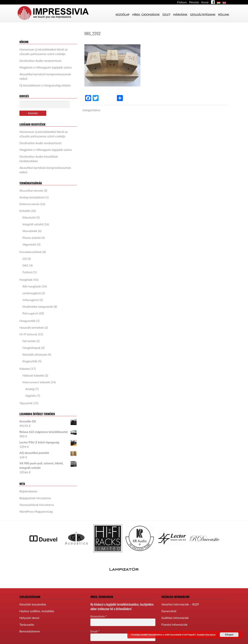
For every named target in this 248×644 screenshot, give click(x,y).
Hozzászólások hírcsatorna (37, 505)
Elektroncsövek (29, 204)
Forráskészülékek (31, 252)
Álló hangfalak (32, 286)
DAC (25, 265)
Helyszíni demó (29, 618)
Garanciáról (169, 611)
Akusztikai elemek (31, 190)
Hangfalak (26, 280)
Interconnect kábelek (36, 382)
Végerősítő (29, 244)
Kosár (205, 2)
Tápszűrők (26, 403)
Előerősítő (29, 217)
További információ (206, 635)
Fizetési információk (174, 624)
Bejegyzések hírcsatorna (35, 498)
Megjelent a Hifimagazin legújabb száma (46, 67)
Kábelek (25, 369)
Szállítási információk (175, 618)
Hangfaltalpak (31, 348)
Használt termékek (32, 327)
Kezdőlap (123, 15)
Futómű (27, 272)
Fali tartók (29, 341)
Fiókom (182, 2)
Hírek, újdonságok (146, 15)
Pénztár (194, 2)
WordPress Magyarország (36, 511)
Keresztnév (99, 616)
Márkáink (180, 15)
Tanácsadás (27, 624)
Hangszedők (27, 321)
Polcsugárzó (30, 313)
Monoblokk (30, 231)
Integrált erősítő (33, 224)
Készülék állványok (35, 354)
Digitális (31, 396)
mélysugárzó (31, 300)
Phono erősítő (32, 238)
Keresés (33, 113)
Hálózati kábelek (33, 375)
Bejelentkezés (28, 491)
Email (95, 631)
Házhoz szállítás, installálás (37, 611)
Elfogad (229, 635)
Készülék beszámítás (33, 604)
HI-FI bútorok (28, 334)
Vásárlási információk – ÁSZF (180, 604)
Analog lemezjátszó (32, 197)
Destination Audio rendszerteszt (40, 61)
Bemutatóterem (30, 631)
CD (25, 259)
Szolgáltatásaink (203, 15)
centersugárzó (32, 293)
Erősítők (25, 211)
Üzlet (166, 15)
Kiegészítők (30, 361)
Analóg (30, 389)
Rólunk (224, 15)
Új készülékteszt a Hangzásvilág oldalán (45, 85)
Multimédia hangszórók (38, 306)
